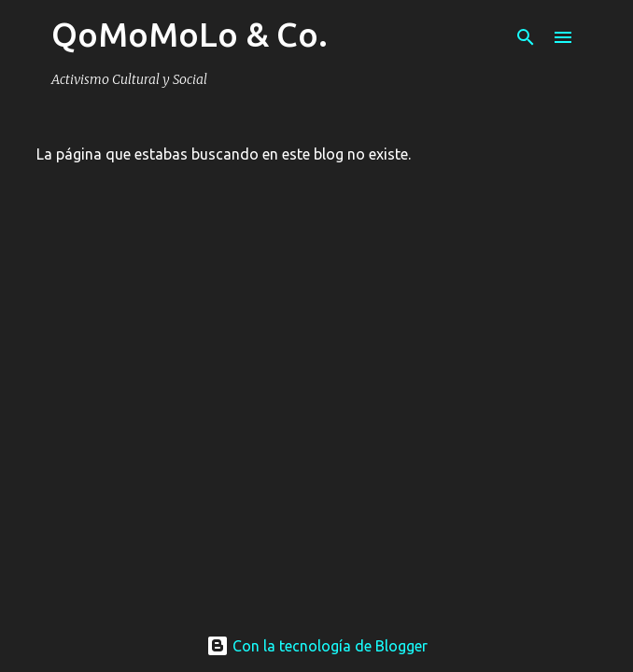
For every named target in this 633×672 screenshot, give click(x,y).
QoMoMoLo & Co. (190, 34)
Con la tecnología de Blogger (317, 646)
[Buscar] (526, 37)
